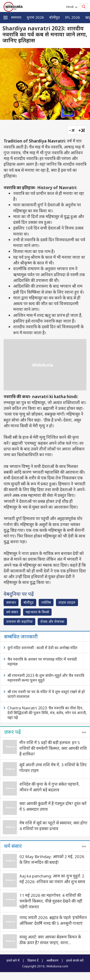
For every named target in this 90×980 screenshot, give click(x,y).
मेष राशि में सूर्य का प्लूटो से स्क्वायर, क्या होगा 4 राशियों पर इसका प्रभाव (53, 826)
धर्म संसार (13, 846)
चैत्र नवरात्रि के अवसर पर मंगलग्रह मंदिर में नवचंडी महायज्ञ (42, 662)
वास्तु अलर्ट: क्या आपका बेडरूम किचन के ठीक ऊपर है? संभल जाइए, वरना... (50, 940)
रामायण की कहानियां (19, 621)
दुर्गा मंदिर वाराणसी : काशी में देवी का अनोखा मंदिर (42, 648)
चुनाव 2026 (35, 17)
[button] (6, 18)
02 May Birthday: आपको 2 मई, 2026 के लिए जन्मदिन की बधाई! (52, 859)
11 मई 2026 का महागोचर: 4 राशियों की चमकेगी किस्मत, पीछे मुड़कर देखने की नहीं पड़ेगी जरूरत (51, 901)
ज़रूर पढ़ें (12, 732)
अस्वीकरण (52, 960)
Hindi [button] (71, 7)
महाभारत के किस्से (37, 612)
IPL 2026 (72, 17)
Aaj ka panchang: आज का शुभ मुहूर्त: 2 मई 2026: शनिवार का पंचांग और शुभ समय (52, 879)
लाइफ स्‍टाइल (67, 602)
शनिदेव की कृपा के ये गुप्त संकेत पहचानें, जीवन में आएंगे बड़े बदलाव (50, 787)
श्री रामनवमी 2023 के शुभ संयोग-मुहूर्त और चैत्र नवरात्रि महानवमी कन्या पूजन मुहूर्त (46, 678)
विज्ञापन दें (33, 960)
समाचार (16, 17)
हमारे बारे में (13, 960)
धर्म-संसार (12, 612)
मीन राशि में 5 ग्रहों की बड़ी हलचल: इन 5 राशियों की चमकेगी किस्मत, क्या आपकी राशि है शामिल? (53, 748)
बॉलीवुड (54, 17)
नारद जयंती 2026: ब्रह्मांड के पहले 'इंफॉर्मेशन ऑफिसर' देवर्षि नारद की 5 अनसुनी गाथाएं (53, 920)
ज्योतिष (46, 602)
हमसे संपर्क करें (75, 960)
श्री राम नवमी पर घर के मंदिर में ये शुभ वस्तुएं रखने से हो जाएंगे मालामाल (46, 694)
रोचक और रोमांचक (52, 621)
